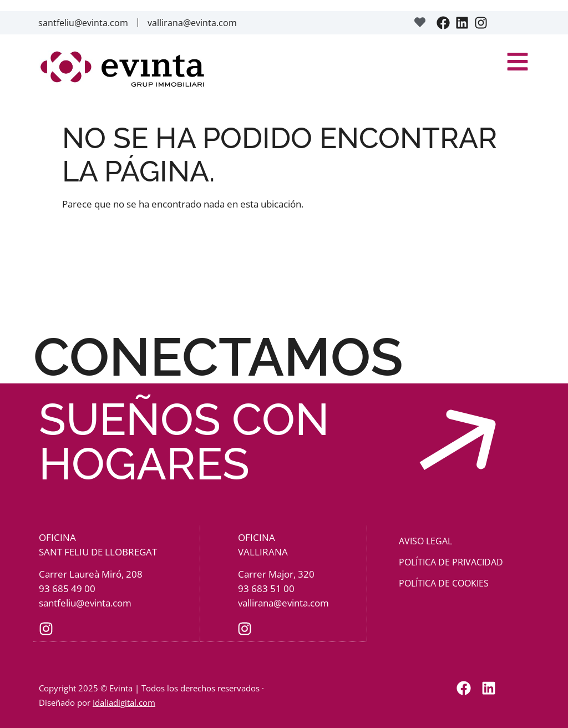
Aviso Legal (425, 541)
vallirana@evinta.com (192, 23)
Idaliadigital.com (124, 702)
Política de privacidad (451, 562)
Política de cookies (444, 583)
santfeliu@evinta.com (83, 23)
